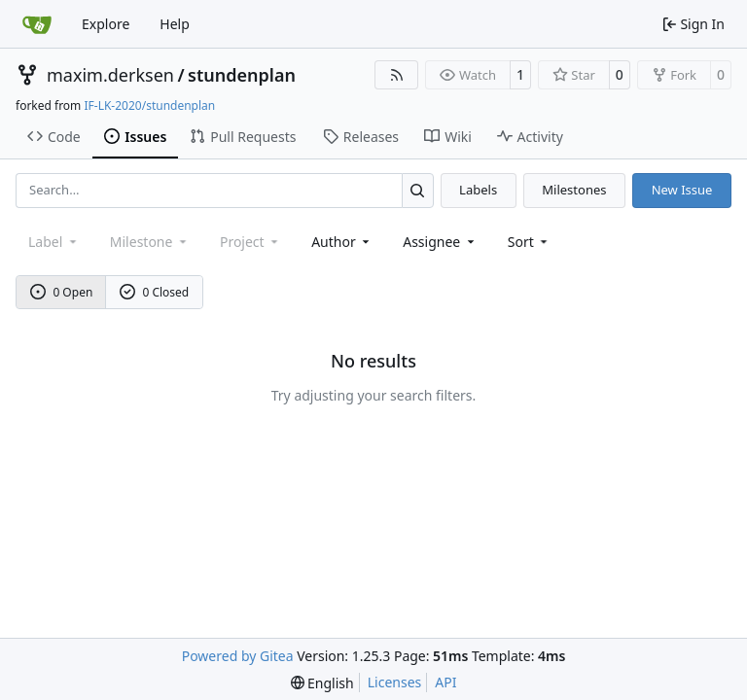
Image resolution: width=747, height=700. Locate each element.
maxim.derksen (110, 75)
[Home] (37, 24)
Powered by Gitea (238, 656)
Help (175, 24)
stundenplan (242, 75)
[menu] (530, 242)
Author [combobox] (342, 242)
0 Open (62, 292)
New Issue (682, 190)
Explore (106, 24)
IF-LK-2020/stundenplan (149, 105)
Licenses (395, 682)
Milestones (574, 190)
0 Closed (155, 292)
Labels (478, 190)
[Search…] (418, 190)
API (445, 682)
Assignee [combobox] (440, 242)
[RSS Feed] (397, 75)
